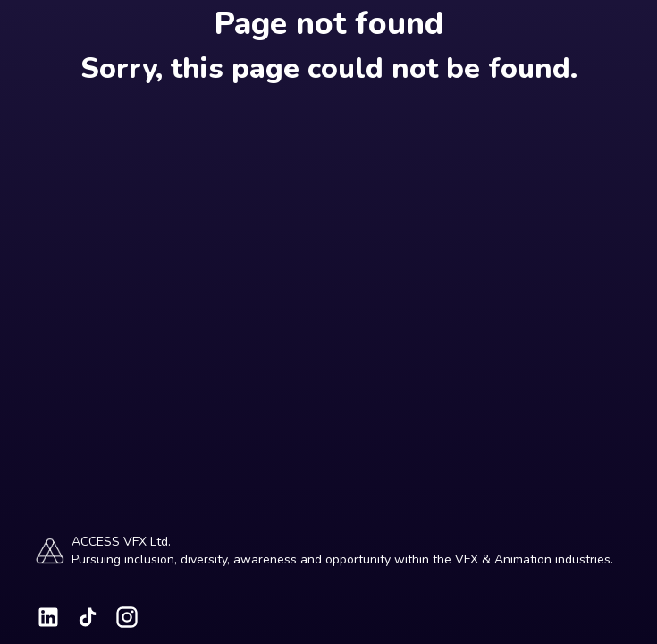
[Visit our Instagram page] (127, 617)
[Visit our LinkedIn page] (48, 617)
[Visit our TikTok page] (88, 617)
